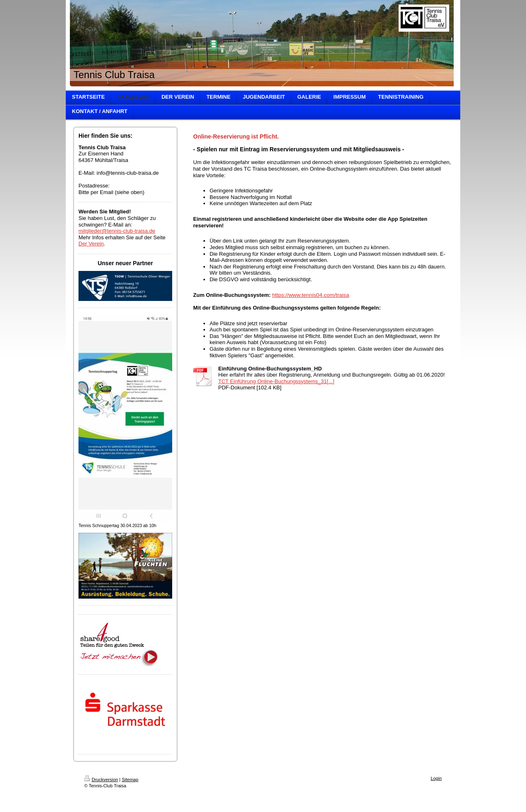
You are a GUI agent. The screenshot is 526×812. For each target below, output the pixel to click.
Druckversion (101, 780)
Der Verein (91, 244)
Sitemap (130, 780)
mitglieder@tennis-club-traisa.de (117, 231)
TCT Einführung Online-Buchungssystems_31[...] (276, 381)
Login (436, 778)
